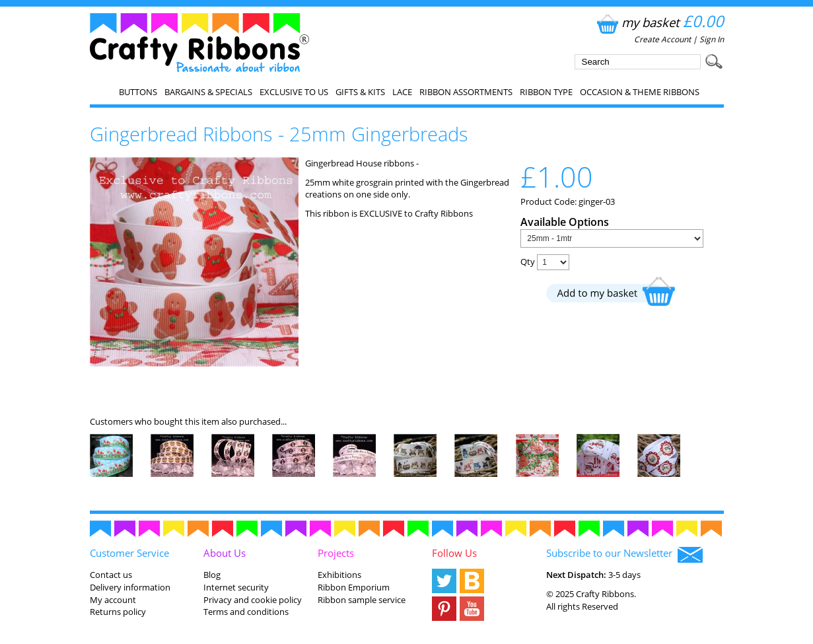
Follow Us (454, 553)
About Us (225, 553)
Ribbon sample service (362, 600)
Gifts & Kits (360, 92)
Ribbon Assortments (466, 92)
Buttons (138, 92)
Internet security (236, 587)
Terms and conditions (246, 612)
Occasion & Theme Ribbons (640, 92)
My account (113, 600)
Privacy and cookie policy (253, 600)
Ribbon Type (546, 92)
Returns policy (118, 612)
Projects (336, 553)
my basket (659, 22)
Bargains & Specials (208, 92)
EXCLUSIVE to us (294, 92)
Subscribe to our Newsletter (624, 554)
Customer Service (129, 553)
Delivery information (130, 587)
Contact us (111, 575)
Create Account (662, 39)
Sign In (712, 39)
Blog (212, 575)
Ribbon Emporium (354, 587)
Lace (402, 92)
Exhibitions (339, 575)
